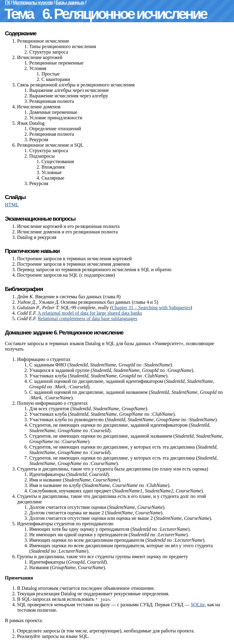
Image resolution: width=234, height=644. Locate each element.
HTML (12, 205)
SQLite (198, 605)
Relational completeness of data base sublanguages (88, 318)
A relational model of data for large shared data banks (90, 313)
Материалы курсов (33, 3)
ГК (7, 3)
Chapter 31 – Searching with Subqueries (151, 308)
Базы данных (70, 3)
